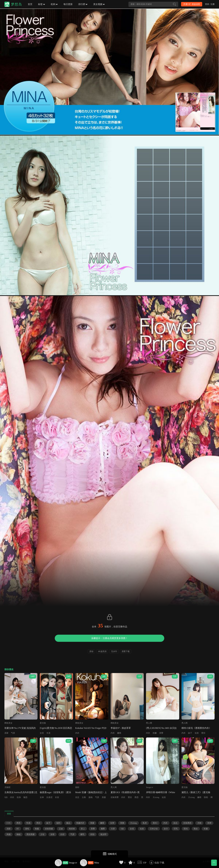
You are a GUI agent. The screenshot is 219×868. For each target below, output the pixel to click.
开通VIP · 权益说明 (192, 4)
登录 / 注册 (210, 4)
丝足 (77, 797)
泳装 (52, 834)
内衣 (77, 733)
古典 (84, 797)
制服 (37, 829)
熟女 (196, 829)
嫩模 (119, 733)
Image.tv (73, 863)
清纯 (27, 829)
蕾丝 (203, 733)
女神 (42, 797)
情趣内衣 (80, 823)
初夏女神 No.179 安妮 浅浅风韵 (20, 728)
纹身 (19, 797)
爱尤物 (43, 723)
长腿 (206, 829)
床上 (83, 829)
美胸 (122, 823)
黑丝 (38, 823)
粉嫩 (155, 733)
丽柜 (77, 787)
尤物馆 (7, 787)
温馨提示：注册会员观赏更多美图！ (109, 638)
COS (8, 823)
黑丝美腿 (31, 834)
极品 (68, 823)
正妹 (61, 829)
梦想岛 (17, 4)
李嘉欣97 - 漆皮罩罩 (121, 728)
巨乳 (176, 829)
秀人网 (149, 723)
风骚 (9, 834)
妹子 (190, 733)
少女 (42, 834)
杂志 (175, 823)
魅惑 (25, 797)
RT (18, 829)
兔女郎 (103, 834)
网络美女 (8, 723)
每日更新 (68, 4)
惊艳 (206, 797)
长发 (48, 733)
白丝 (62, 834)
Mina (97, 863)
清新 (9, 829)
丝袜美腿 (49, 829)
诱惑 (136, 797)
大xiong (156, 797)
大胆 (113, 829)
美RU (155, 823)
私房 (145, 823)
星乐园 (43, 787)
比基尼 (49, 797)
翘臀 (103, 829)
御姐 (19, 834)
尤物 (199, 823)
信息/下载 (159, 863)
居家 (6, 733)
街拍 (92, 834)
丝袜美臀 (115, 797)
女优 (42, 733)
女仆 (166, 829)
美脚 (209, 823)
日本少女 (154, 829)
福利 (58, 823)
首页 (30, 4)
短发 (197, 733)
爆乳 (82, 834)
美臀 (161, 733)
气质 (13, 733)
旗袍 (91, 797)
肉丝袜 (72, 829)
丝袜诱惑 (187, 823)
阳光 (186, 829)
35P (145, 863)
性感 (28, 823)
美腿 (104, 797)
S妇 (6, 797)
